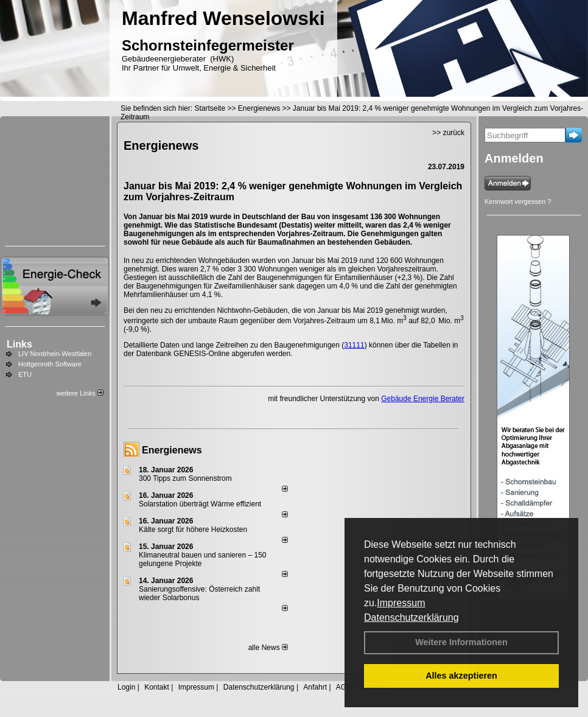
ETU (25, 374)
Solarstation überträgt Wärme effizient (200, 504)
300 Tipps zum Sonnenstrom (185, 478)
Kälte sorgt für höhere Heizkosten (194, 530)
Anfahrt (315, 687)
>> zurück (448, 133)
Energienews (172, 450)
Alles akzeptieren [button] (461, 676)
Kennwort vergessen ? (518, 201)
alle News (268, 648)
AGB (344, 687)
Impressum (401, 603)
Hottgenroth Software (50, 364)
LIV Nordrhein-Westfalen (55, 354)
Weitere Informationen (461, 642)
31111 (354, 345)
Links (19, 344)
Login (126, 687)
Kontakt (157, 687)
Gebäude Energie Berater (423, 399)
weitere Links (80, 393)
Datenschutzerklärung (411, 617)
